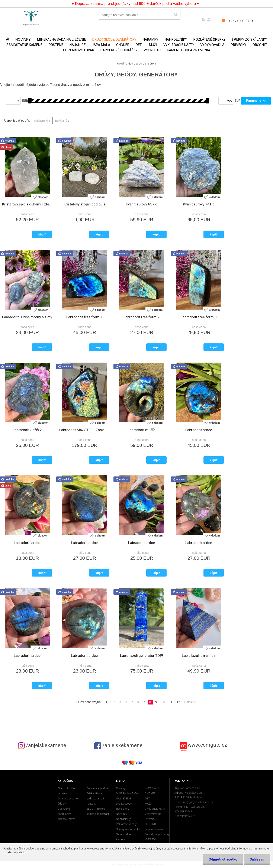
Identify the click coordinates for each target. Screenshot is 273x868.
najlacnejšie (42, 121)
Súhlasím (257, 859)
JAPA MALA (101, 45)
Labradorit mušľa (142, 430)
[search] (176, 15)
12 (178, 702)
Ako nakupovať (66, 819)
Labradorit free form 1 (84, 317)
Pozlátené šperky (209, 39)
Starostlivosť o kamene (66, 791)
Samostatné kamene (24, 45)
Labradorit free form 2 (142, 317)
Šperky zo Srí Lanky (249, 39)
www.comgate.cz (207, 745)
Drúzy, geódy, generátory (114, 39)
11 (171, 702)
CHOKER (123, 45)
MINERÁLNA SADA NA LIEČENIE (61, 39)
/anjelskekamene (42, 745)
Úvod (120, 64)
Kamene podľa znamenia (188, 50)
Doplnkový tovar (78, 50)
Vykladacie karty (179, 45)
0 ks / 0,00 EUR (240, 21)
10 (163, 702)
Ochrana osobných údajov (69, 801)
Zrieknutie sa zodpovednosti (95, 796)
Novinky (23, 39)
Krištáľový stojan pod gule (84, 204)
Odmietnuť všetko (223, 859)
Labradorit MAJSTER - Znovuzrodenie (84, 430)
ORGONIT (260, 45)
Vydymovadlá (212, 45)
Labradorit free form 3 (199, 317)
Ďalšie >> (191, 702)
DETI (139, 45)
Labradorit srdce (199, 430)
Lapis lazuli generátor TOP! (142, 656)
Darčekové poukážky (119, 50)
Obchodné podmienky (64, 811)
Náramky (150, 39)
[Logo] (31, 17)
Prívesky (238, 45)
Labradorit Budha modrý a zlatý (27, 317)
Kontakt (91, 804)
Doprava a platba (97, 788)
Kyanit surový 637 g (142, 204)
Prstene (56, 45)
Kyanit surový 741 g (199, 204)
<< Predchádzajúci (89, 702)
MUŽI (153, 45)
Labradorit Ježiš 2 (27, 430)
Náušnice (77, 45)
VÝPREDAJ (152, 50)
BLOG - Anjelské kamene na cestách (98, 811)
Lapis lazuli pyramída (199, 656)
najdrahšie (62, 121)
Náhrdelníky (176, 39)
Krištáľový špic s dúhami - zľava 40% (27, 204)
